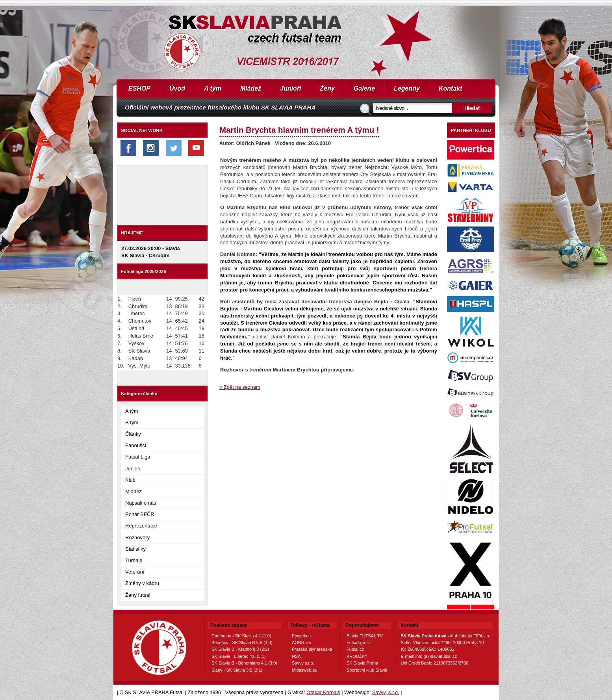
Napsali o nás (141, 503)
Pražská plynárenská (312, 649)
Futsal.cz (355, 649)
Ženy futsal (138, 595)
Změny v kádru (142, 583)
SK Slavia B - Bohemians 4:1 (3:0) (244, 663)
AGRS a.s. (302, 642)
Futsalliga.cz (359, 642)
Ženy (327, 88)
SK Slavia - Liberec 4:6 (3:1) (239, 656)
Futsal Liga (138, 457)
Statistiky (135, 549)
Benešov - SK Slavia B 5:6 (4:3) (242, 642)
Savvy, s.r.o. (386, 692)
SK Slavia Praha (362, 663)
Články (133, 434)
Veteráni (135, 572)
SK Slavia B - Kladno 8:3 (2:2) (240, 649)
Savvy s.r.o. (303, 663)
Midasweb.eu (305, 670)
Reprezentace (141, 526)
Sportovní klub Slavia (367, 670)
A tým (213, 88)
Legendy (407, 88)
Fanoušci (136, 445)
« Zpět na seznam (240, 387)
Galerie (364, 88)
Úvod (177, 88)
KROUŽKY (357, 656)
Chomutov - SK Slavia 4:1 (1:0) (241, 636)
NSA (296, 656)
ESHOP (139, 88)
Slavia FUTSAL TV (365, 636)
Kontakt (451, 88)
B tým (132, 422)
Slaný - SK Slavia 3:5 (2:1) (237, 670)
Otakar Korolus (323, 692)
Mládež (251, 88)
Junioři (290, 88)
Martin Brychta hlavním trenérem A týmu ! (299, 130)
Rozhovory (137, 538)
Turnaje (134, 560)
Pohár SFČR (140, 514)
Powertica (301, 636)
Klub (130, 480)
